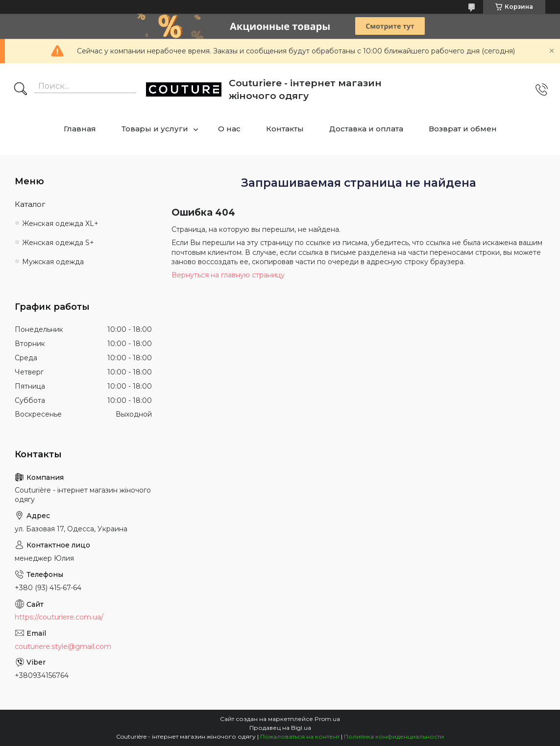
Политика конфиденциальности (394, 736)
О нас (229, 129)
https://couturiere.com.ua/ (59, 617)
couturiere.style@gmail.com (63, 647)
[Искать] (21, 90)
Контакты (285, 129)
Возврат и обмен (463, 129)
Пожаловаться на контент (300, 736)
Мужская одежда (53, 262)
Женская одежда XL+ (60, 224)
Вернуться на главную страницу (228, 275)
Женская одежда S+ (58, 243)
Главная (80, 129)
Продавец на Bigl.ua (280, 728)
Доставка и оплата (366, 129)
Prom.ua (327, 719)
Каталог (30, 204)
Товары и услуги (155, 129)
